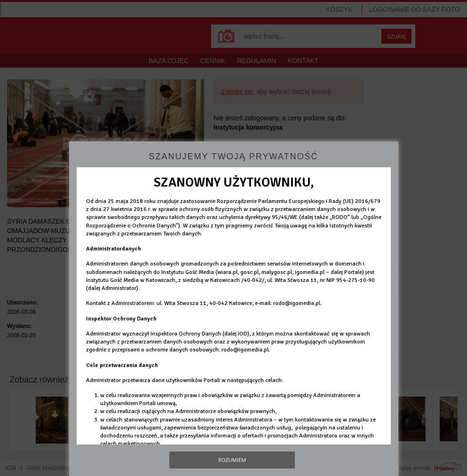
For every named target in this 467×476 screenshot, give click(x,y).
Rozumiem (232, 460)
